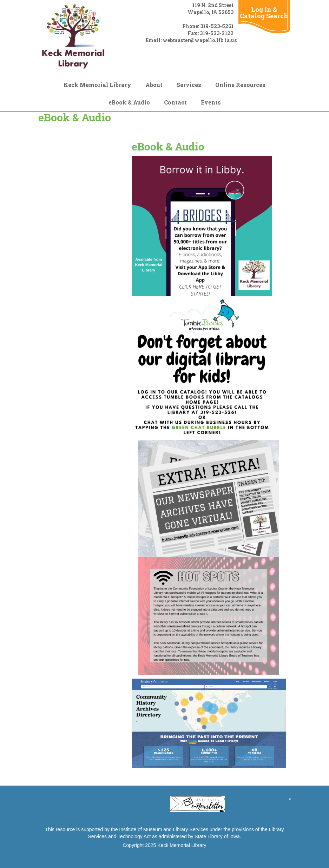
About (154, 85)
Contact (175, 102)
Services (189, 85)
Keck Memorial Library (97, 85)
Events (211, 102)
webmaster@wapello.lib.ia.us (200, 40)
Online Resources (240, 85)
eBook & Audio (129, 102)
